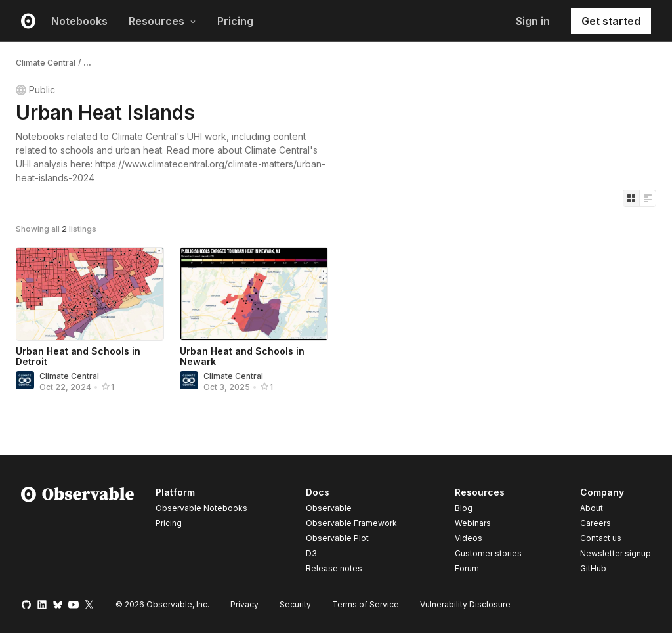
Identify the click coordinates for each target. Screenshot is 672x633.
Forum (467, 568)
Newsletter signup (616, 554)
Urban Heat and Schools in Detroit (78, 356)
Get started (611, 21)
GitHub (593, 568)
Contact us (601, 538)
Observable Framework (351, 523)
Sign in (533, 21)
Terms (366, 604)
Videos (469, 538)
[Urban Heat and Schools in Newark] (254, 294)
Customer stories (488, 553)
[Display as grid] (631, 198)
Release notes (334, 568)
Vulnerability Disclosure (465, 604)
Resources (162, 21)
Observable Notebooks (201, 508)
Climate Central (46, 63)
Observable (329, 508)
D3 (311, 553)
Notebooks (79, 21)
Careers (596, 523)
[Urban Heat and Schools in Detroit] (90, 294)
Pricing (235, 21)
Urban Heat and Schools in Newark (242, 356)
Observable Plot (337, 538)
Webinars (473, 523)
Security (295, 604)
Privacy (244, 604)
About (592, 508)
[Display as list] (648, 198)
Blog (464, 508)
